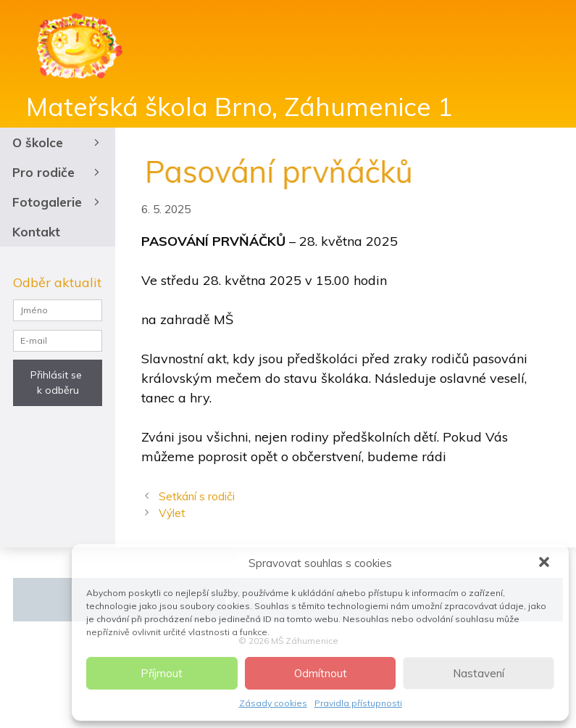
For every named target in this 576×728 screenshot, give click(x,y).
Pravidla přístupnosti (358, 703)
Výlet (172, 513)
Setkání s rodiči (197, 496)
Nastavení (479, 673)
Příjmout (162, 673)
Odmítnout (321, 673)
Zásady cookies (273, 703)
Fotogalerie (58, 202)
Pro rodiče (58, 172)
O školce (58, 142)
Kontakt (36, 232)
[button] (546, 563)
